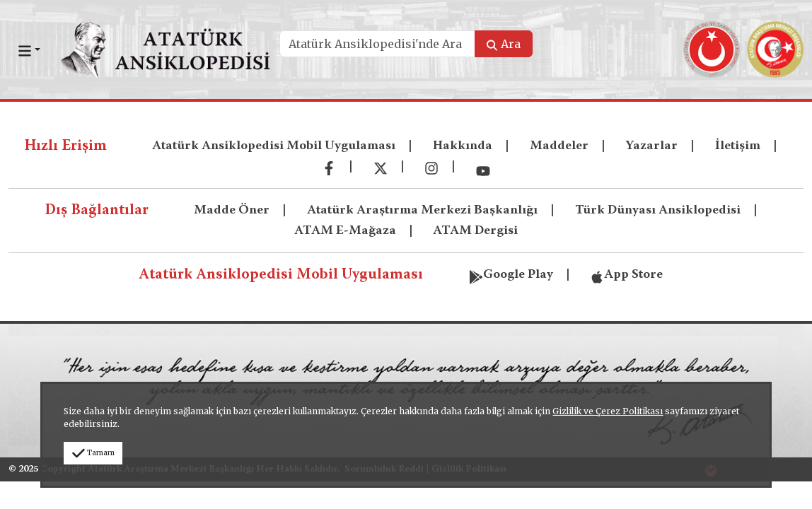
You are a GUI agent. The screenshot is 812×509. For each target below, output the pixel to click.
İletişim (738, 146)
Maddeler (559, 146)
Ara (504, 44)
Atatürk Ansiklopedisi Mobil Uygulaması (274, 146)
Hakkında (463, 146)
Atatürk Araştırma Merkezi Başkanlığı (422, 211)
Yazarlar (651, 146)
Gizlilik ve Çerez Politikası (608, 411)
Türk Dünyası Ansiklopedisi (658, 211)
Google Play (511, 274)
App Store (626, 274)
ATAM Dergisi (475, 231)
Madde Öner (232, 211)
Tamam (93, 453)
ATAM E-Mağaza (345, 231)
